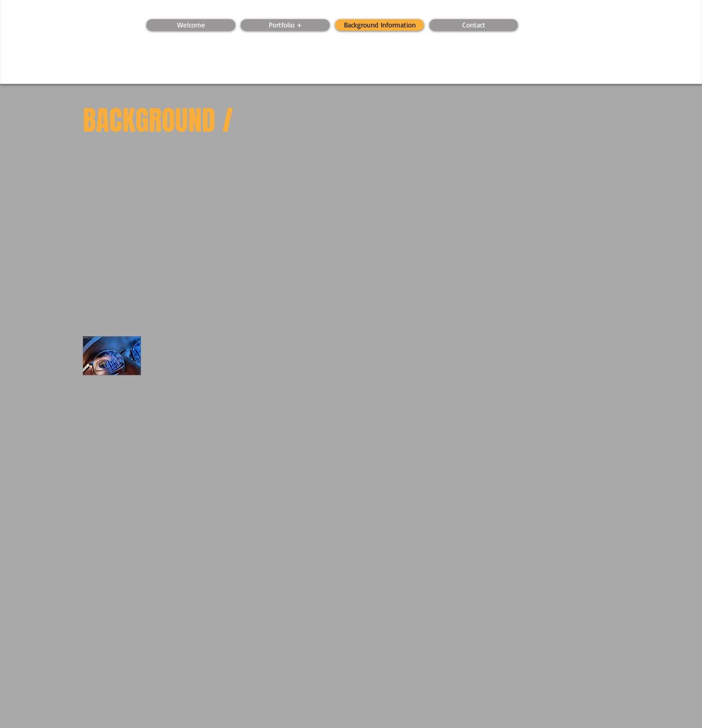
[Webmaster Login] (196, 14)
